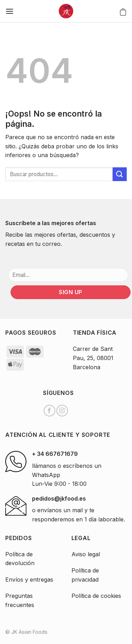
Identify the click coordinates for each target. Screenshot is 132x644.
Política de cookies (96, 596)
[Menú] (10, 11)
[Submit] (120, 174)
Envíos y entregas (29, 580)
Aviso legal (86, 554)
